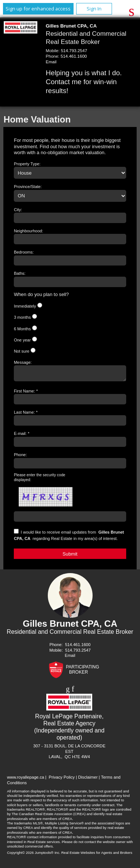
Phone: (20, 457)
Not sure (22, 351)
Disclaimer (88, 779)
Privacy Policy (62, 779)
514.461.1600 (74, 56)
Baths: (20, 273)
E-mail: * (22, 436)
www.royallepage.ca (26, 779)
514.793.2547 (74, 51)
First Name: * (26, 393)
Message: (23, 362)
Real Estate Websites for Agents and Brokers (97, 855)
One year (22, 340)
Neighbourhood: (28, 231)
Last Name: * (26, 414)
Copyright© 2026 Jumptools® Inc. (34, 855)
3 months (22, 317)
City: (18, 210)
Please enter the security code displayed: (40, 479)
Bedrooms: (24, 252)
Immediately (25, 306)
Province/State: (28, 187)
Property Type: (27, 164)
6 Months (22, 329)
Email (51, 62)
